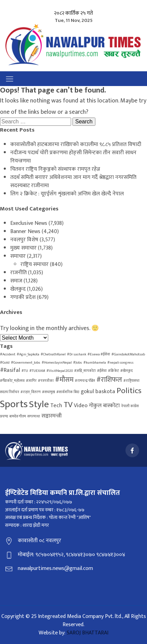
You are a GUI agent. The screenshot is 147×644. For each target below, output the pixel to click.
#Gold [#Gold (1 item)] (5, 363)
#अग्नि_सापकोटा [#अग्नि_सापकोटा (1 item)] (85, 371)
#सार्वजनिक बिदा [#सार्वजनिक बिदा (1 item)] (68, 392)
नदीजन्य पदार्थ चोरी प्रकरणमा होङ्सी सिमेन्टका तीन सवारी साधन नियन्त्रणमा (73, 157)
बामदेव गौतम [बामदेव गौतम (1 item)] (18, 416)
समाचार (18, 256)
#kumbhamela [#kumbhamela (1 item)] (95, 363)
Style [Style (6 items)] (39, 404)
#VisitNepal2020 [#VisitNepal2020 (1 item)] (60, 371)
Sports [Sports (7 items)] (14, 404)
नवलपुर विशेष (24, 240)
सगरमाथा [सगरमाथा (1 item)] (34, 416)
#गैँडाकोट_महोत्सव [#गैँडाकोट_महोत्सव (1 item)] (12, 381)
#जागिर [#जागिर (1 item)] (31, 381)
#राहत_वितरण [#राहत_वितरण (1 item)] (31, 392)
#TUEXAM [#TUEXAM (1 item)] (37, 371)
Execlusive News (29, 223)
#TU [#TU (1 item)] (25, 371)
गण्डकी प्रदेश (23, 297)
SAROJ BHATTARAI (88, 633)
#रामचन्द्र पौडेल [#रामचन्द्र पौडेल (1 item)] (85, 381)
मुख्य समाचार (23, 248)
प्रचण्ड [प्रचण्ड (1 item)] (4, 416)
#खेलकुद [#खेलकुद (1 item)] (126, 371)
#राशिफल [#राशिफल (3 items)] (109, 380)
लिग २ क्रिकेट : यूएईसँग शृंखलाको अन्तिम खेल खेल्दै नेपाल (67, 194)
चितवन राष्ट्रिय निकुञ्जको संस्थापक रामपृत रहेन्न (55, 169)
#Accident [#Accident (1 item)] (8, 354)
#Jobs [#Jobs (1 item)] (78, 363)
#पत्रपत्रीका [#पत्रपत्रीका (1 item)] (46, 381)
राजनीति (18, 273)
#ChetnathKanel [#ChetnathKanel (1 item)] (53, 354)
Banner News (25, 232)
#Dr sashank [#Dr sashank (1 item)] (77, 354)
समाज (16, 281)
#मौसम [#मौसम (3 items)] (64, 380)
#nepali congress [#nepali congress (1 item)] (121, 363)
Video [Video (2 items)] (81, 406)
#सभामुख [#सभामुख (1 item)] (49, 392)
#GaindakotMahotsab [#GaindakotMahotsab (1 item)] (128, 354)
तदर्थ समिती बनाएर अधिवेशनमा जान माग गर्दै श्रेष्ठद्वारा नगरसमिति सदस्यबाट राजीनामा (73, 181)
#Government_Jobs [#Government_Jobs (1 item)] (26, 363)
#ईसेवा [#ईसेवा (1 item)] (102, 371)
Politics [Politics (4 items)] (129, 391)
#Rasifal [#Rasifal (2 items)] (10, 370)
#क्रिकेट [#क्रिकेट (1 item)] (113, 371)
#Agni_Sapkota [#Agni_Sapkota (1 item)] (28, 354)
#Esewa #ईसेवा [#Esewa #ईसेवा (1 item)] (99, 354)
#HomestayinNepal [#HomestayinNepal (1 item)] (57, 363)
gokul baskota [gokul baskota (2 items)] (98, 392)
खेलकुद (18, 289)
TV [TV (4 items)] (68, 405)
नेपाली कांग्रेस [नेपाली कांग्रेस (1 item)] (130, 406)
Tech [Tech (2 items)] (56, 406)
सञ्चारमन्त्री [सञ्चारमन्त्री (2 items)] (51, 416)
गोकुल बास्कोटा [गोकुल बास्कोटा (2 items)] (104, 406)
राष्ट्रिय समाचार (35, 264)
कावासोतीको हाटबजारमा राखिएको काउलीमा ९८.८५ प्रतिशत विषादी (76, 144)
